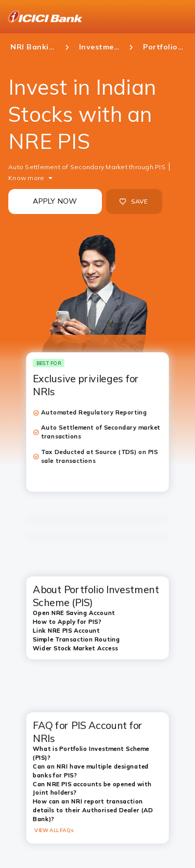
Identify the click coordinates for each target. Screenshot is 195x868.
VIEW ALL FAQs (54, 830)
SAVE (133, 202)
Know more (26, 178)
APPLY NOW (55, 201)
